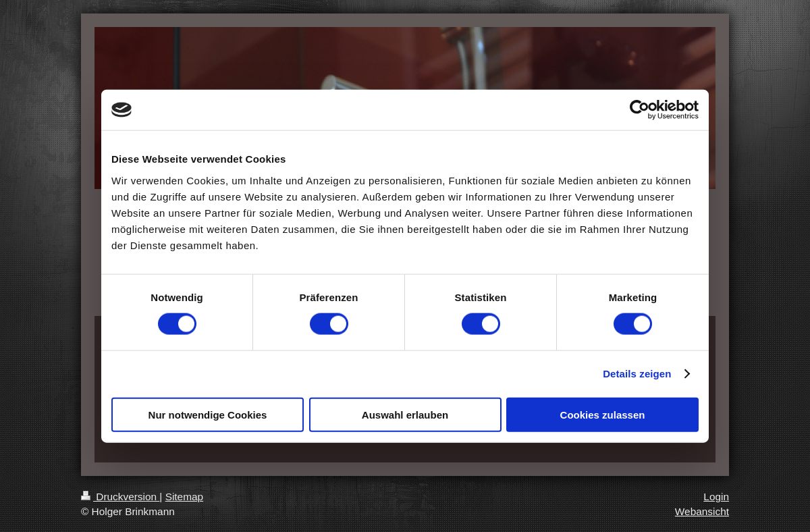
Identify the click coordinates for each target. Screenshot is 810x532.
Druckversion (120, 497)
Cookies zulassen (603, 414)
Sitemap (184, 497)
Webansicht (702, 511)
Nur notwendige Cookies (208, 414)
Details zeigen (637, 374)
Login (716, 497)
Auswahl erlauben (405, 414)
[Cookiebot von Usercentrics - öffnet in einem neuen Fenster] (640, 110)
